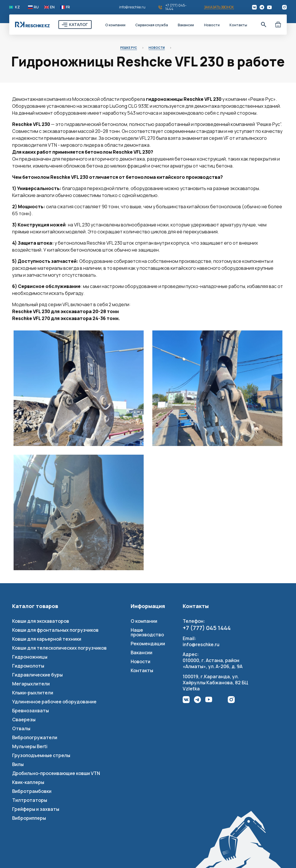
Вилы (18, 764)
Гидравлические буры (37, 675)
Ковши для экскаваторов (41, 621)
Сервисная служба (152, 25)
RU (36, 7)
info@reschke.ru (132, 7)
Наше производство (147, 632)
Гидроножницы (30, 657)
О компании (115, 25)
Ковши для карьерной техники (47, 639)
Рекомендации (148, 644)
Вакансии (186, 25)
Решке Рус (129, 48)
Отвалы (21, 728)
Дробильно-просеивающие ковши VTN (56, 773)
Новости (212, 25)
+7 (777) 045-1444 (176, 7)
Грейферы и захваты (36, 809)
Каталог (78, 24)
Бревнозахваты (30, 711)
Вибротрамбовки (32, 791)
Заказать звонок (219, 7)
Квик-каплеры (28, 782)
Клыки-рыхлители (33, 693)
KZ (17, 7)
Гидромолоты (28, 666)
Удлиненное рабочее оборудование (54, 702)
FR (68, 7)
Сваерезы (24, 720)
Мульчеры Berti (30, 746)
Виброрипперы (29, 818)
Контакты (238, 25)
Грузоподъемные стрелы (41, 755)
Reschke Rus (32, 25)
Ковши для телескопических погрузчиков (59, 648)
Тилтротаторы (30, 800)
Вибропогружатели (35, 737)
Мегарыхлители (31, 684)
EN (52, 7)
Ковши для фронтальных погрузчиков (55, 630)
